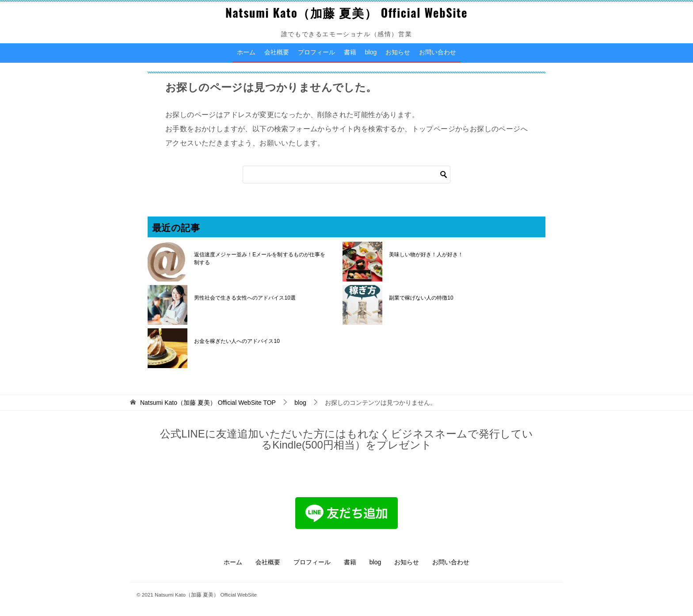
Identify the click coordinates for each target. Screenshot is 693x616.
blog (371, 52)
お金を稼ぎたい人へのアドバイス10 (237, 341)
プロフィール (316, 52)
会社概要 (277, 52)
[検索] (346, 175)
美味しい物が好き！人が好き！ (426, 255)
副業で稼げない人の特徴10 (421, 298)
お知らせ (398, 52)
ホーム (246, 52)
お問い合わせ (438, 52)
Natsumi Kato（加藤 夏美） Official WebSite (346, 12)
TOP (208, 403)
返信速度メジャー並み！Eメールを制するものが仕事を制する (259, 259)
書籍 (350, 52)
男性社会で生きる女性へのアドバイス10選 (245, 298)
